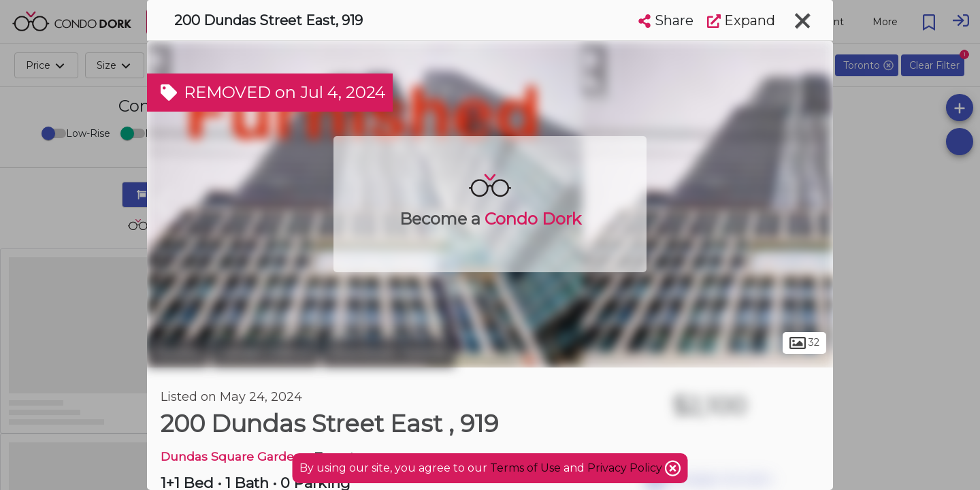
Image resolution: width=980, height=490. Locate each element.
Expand (741, 20)
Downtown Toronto (388, 353)
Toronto (178, 353)
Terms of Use (525, 468)
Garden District (265, 353)
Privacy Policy (626, 468)
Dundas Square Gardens (234, 456)
